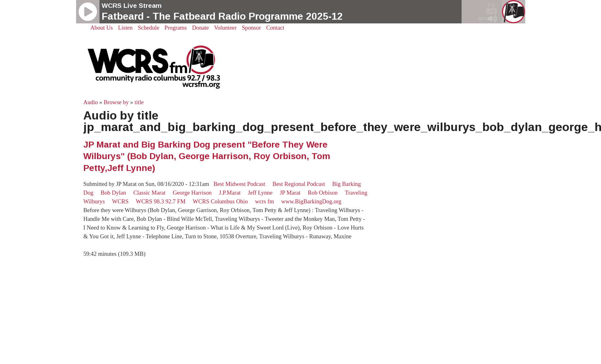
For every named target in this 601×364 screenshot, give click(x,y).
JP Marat (290, 193)
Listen (126, 28)
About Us (102, 28)
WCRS (120, 201)
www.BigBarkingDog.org (311, 201)
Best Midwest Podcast (240, 184)
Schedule (148, 28)
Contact (275, 28)
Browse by (116, 102)
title (139, 102)
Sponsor (251, 28)
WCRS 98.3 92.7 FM (161, 201)
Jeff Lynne (260, 193)
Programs (176, 28)
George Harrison (192, 193)
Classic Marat (149, 193)
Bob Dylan (113, 193)
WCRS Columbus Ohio (220, 201)
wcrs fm (265, 201)
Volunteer (225, 28)
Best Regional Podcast (299, 184)
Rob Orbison (323, 193)
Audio (91, 102)
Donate (201, 28)
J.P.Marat (230, 193)
